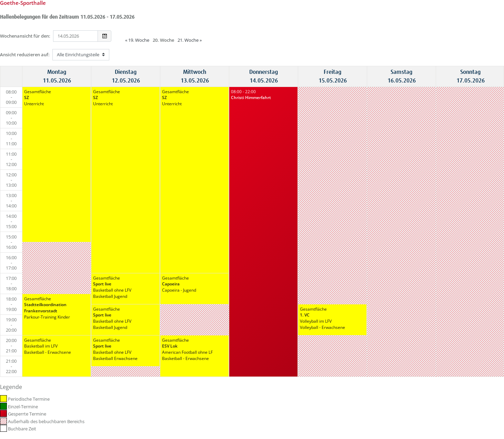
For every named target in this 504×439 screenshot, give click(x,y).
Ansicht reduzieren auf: (25, 55)
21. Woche (190, 40)
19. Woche (137, 40)
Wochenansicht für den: (25, 36)
